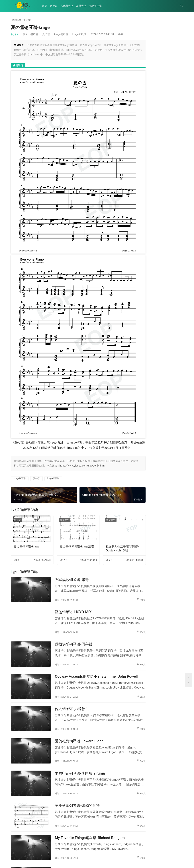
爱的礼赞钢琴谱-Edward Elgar (75, 697)
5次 (100, 527)
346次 (128, 715)
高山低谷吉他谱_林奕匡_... (171, 176)
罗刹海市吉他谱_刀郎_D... (147, 152)
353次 (128, 654)
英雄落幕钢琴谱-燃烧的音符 (73, 758)
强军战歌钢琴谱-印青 (68, 547)
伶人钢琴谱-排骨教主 (68, 667)
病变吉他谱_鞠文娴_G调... (171, 152)
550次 (128, 564)
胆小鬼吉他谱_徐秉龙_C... (147, 201)
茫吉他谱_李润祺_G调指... (147, 128)
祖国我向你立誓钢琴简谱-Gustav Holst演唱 (111, 515)
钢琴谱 (55, 6)
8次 (17, 527)
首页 (46, 6)
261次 (179, 44)
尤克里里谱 (97, 6)
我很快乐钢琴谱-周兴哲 (70, 607)
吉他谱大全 (68, 6)
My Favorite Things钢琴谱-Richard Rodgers (86, 788)
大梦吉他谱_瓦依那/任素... (171, 201)
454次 (128, 594)
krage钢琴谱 (61, 34)
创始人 (15, 34)
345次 (128, 745)
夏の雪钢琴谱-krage (26, 513)
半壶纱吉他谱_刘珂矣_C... (171, 128)
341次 (128, 835)
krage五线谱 (79, 34)
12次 (59, 527)
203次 (179, 79)
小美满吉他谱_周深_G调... (147, 225)
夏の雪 (46, 34)
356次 (128, 624)
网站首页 (17, 20)
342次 (128, 775)
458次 (179, 61)
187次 (179, 96)
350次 (128, 685)
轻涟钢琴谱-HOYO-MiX (69, 577)
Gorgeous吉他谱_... (147, 176)
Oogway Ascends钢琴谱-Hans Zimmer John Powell (87, 637)
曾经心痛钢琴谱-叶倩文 (70, 818)
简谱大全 (82, 6)
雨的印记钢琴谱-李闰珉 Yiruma (76, 727)
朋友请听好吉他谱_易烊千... (172, 225)
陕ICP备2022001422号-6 (84, 862)
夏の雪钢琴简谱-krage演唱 (71, 515)
